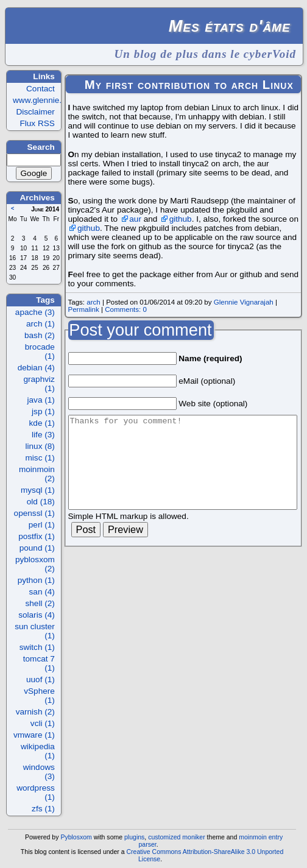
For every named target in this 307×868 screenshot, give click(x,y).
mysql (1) (38, 490)
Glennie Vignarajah (244, 302)
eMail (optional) (207, 381)
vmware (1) (34, 735)
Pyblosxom (76, 837)
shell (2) (40, 603)
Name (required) (210, 358)
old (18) (41, 502)
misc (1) (40, 458)
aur (135, 219)
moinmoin (253, 837)
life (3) (43, 435)
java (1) (41, 400)
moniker (193, 837)
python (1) (36, 580)
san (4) (42, 592)
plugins (134, 837)
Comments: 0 (126, 309)
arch (93, 302)
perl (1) (42, 525)
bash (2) (40, 335)
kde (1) (42, 423)
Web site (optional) (213, 404)
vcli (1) (43, 723)
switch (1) (37, 647)
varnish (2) (35, 712)
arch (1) (41, 324)
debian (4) (36, 368)
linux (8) (40, 446)
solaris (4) (37, 615)
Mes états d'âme (230, 26)
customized (164, 837)
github (181, 219)
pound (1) (37, 548)
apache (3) (35, 312)
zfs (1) (43, 809)
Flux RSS (37, 123)
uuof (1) (41, 679)
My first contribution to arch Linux (189, 85)
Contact (41, 89)
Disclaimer (35, 112)
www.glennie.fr (40, 100)
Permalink (83, 309)
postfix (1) (37, 536)
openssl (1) (34, 513)
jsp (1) (43, 411)
